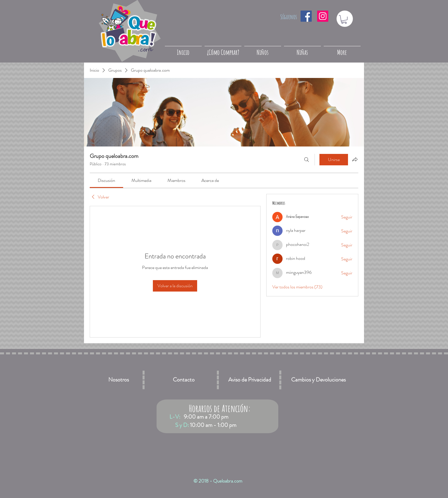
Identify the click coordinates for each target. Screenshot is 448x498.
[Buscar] (307, 160)
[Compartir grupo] (355, 159)
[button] (344, 19)
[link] (106, 180)
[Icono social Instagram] (323, 16)
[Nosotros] (119, 380)
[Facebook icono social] (306, 16)
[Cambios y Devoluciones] (318, 380)
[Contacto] (184, 380)
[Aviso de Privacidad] (250, 380)
